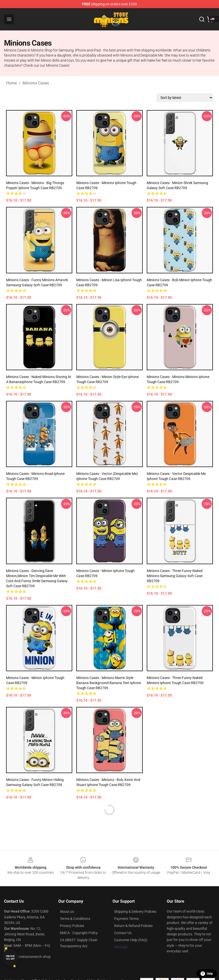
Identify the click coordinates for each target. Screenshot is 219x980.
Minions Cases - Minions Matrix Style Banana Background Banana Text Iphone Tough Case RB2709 (109, 683)
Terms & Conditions (75, 919)
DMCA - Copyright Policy (79, 933)
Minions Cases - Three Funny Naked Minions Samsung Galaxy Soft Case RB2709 (175, 576)
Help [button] (207, 974)
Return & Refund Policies (133, 926)
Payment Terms (126, 919)
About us (67, 912)
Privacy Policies (72, 926)
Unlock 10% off (10, 958)
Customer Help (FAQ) (131, 940)
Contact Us (123, 933)
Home (11, 83)
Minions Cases (36, 83)
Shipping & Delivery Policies (135, 912)
